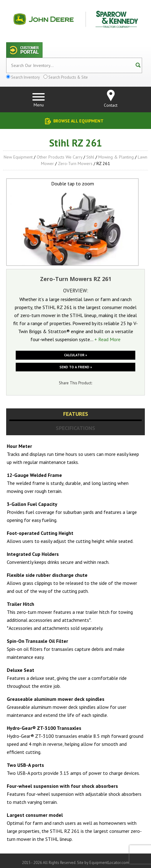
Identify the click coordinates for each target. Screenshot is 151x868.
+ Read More (107, 339)
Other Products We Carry (59, 157)
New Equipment (18, 157)
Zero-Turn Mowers (75, 163)
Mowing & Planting (116, 157)
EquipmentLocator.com (109, 863)
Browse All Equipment (78, 121)
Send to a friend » (76, 367)
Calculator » (75, 355)
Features (76, 414)
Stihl (90, 157)
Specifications (75, 428)
